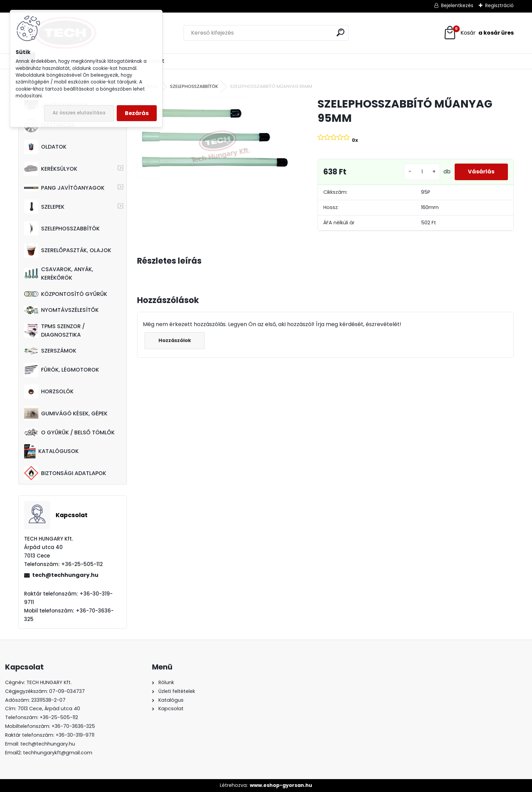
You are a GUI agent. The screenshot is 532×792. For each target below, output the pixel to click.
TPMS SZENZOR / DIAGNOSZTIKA (54, 331)
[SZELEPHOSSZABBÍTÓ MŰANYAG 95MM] (216, 143)
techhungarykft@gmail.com (58, 753)
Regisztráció (499, 5)
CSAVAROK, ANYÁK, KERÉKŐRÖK (59, 274)
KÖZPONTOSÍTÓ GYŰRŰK (66, 294)
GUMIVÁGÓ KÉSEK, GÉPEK (66, 413)
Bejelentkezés (457, 5)
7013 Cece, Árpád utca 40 (49, 709)
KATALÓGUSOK (51, 451)
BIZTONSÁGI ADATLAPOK (65, 473)
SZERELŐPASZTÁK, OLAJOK (68, 250)
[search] (340, 32)
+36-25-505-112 (59, 717)
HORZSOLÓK (49, 392)
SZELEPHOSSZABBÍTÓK (62, 228)
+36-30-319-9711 (75, 735)
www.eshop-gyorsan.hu (281, 785)
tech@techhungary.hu (65, 575)
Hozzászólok (175, 340)
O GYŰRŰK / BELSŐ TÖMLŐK (69, 432)
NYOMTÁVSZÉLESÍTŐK (61, 310)
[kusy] (422, 172)
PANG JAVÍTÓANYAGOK (64, 188)
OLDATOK (45, 147)
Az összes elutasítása (79, 113)
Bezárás (137, 113)
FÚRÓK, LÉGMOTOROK (62, 370)
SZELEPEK (44, 207)
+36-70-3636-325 (73, 726)
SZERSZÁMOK (50, 351)
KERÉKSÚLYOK (51, 169)
